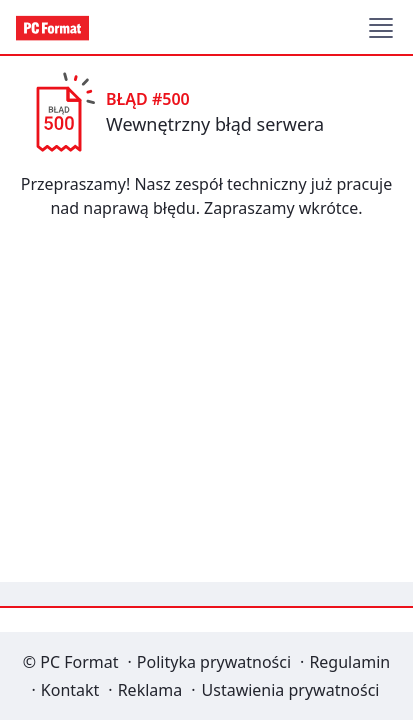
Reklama (150, 690)
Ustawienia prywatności (291, 690)
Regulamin (349, 662)
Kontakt (70, 690)
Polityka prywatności (214, 662)
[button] (381, 28)
